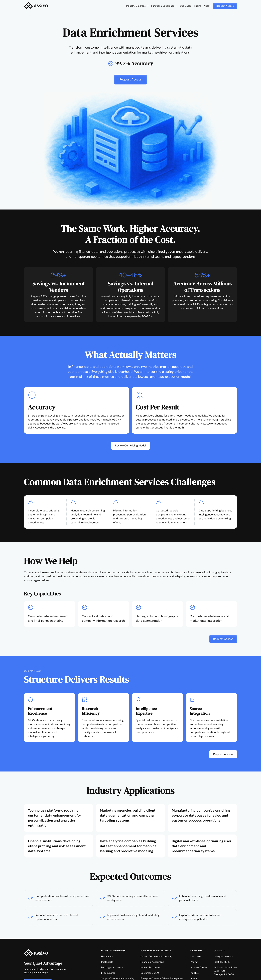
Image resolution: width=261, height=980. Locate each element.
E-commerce (108, 973)
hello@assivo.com (223, 956)
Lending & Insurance (112, 967)
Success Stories (199, 967)
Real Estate (107, 962)
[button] (137, 6)
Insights (195, 973)
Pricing (198, 6)
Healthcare (107, 956)
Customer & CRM (150, 973)
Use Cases (186, 6)
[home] (36, 6)
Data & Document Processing (156, 956)
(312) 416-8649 (222, 962)
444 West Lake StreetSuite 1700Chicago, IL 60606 (225, 971)
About (207, 6)
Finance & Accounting (152, 962)
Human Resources (150, 967)
